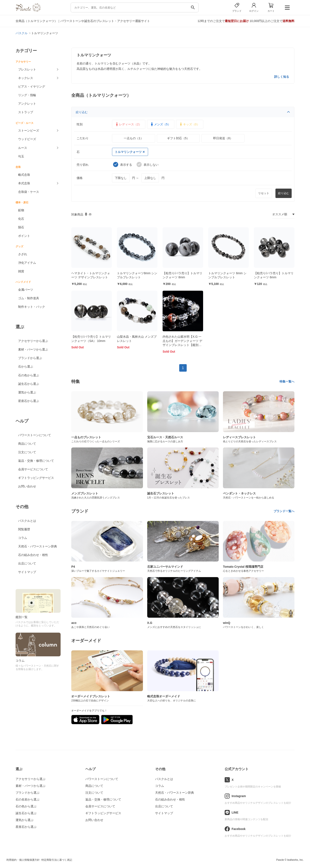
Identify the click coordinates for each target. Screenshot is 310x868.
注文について (27, 452)
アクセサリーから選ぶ (33, 341)
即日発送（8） (223, 138)
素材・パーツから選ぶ (33, 349)
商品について (27, 444)
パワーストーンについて (35, 435)
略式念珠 (24, 175)
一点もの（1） (134, 138)
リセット (264, 193)
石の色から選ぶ (29, 375)
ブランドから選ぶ (30, 358)
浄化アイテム (27, 263)
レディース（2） (128, 124)
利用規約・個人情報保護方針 (23, 860)
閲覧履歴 (24, 529)
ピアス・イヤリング (32, 87)
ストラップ (26, 112)
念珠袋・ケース (29, 192)
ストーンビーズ (29, 130)
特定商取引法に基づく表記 (57, 860)
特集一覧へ (287, 381)
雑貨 (21, 271)
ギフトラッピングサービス (36, 478)
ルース (23, 148)
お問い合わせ (27, 486)
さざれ (23, 254)
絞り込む (183, 112)
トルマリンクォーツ (130, 152)
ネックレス (26, 78)
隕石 (21, 227)
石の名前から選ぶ (28, 799)
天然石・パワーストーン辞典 (38, 546)
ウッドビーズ (27, 139)
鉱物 (21, 210)
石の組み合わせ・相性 (33, 555)
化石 (21, 219)
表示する (123, 164)
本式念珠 (24, 183)
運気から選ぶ (27, 392)
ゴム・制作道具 (29, 298)
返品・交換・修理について (36, 461)
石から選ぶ (26, 367)
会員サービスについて (33, 469)
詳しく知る (282, 77)
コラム (23, 538)
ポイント (24, 236)
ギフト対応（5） (178, 138)
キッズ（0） (189, 124)
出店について (27, 563)
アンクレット (27, 104)
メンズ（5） (160, 124)
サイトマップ (27, 572)
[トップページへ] (28, 11)
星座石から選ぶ (29, 401)
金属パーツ (26, 290)
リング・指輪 (27, 95)
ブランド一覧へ (284, 511)
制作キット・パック (32, 307)
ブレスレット (27, 69)
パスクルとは (27, 521)
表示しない (148, 164)
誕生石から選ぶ (29, 384)
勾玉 (21, 156)
